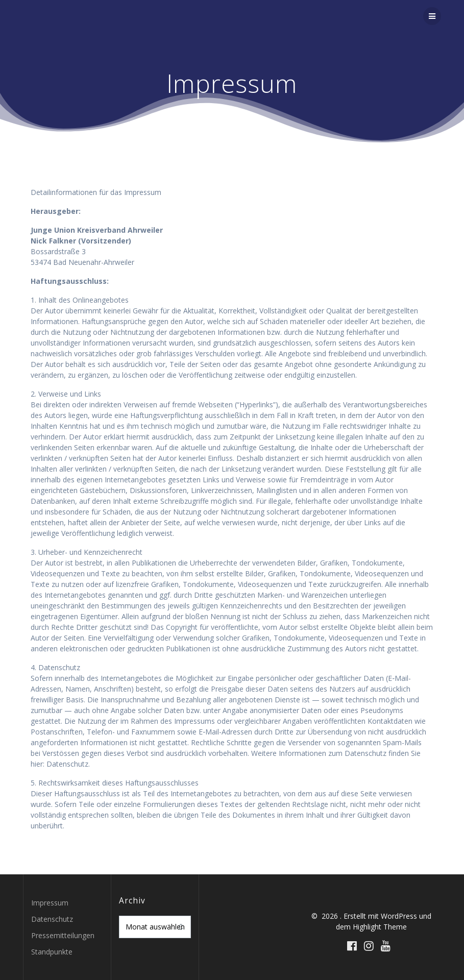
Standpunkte (52, 952)
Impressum (50, 903)
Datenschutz (52, 919)
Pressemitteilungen (63, 935)
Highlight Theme (380, 927)
